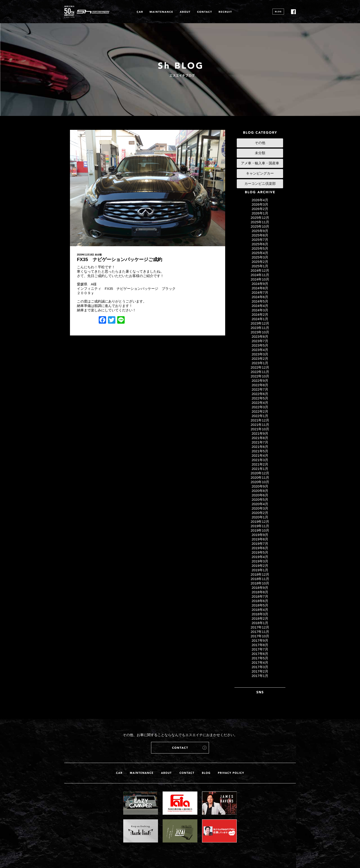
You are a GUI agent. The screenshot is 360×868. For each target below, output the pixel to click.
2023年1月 (260, 363)
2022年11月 (260, 372)
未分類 (98, 255)
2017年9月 (260, 640)
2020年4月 (260, 504)
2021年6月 (260, 447)
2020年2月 (260, 513)
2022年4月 (260, 403)
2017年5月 (260, 658)
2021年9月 (260, 433)
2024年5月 (260, 301)
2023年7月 (260, 341)
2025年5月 (260, 248)
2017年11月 (260, 632)
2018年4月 (260, 610)
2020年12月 (260, 473)
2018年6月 (260, 601)
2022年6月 (260, 394)
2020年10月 (260, 482)
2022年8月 (260, 385)
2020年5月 (260, 499)
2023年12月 (260, 323)
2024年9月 (260, 284)
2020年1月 (260, 517)
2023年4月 (260, 350)
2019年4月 (260, 557)
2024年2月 (260, 314)
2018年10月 (260, 583)
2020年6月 (260, 495)
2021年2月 (260, 464)
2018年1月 (260, 623)
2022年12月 (260, 367)
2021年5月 (260, 451)
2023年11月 (260, 328)
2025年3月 (260, 257)
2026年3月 (260, 204)
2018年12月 (260, 574)
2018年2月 (260, 618)
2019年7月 (260, 544)
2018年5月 (260, 605)
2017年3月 (260, 667)
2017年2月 (260, 671)
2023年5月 (260, 345)
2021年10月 (260, 429)
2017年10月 (260, 636)
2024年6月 (260, 297)
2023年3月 (260, 354)
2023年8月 (260, 337)
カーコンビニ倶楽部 (260, 183)
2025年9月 (260, 231)
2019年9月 (260, 535)
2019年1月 (260, 570)
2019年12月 (260, 522)
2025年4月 (260, 253)
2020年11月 (260, 477)
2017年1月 (260, 676)
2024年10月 (260, 279)
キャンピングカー (260, 173)
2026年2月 (260, 209)
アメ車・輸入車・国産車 (260, 163)
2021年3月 (260, 460)
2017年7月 (260, 649)
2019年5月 (260, 552)
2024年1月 (260, 319)
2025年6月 (260, 244)
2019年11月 (260, 526)
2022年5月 (260, 398)
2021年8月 (260, 438)
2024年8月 (260, 288)
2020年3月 (260, 508)
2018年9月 (260, 588)
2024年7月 (260, 292)
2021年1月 (260, 469)
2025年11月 (260, 222)
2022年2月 (260, 411)
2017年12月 (260, 627)
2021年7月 (260, 442)
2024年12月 (260, 270)
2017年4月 (260, 662)
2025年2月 (260, 262)
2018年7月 (260, 596)
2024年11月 (260, 275)
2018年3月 (260, 614)
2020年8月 (260, 491)
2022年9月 (260, 381)
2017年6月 (260, 654)
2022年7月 (260, 389)
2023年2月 (260, 359)
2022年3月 (260, 407)
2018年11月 (260, 579)
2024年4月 (260, 306)
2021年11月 (260, 425)
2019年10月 (260, 530)
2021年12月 (260, 420)
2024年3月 (260, 310)
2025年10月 (260, 226)
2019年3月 (260, 561)
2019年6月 (260, 548)
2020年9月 (260, 486)
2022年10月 (260, 376)
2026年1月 (260, 213)
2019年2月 (260, 566)
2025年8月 (260, 235)
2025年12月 (260, 218)
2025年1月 (260, 266)
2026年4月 (260, 200)
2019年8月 (260, 539)
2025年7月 (260, 240)
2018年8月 (260, 592)
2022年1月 (260, 416)
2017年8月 (260, 645)
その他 (260, 143)
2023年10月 (260, 332)
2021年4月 (260, 455)
